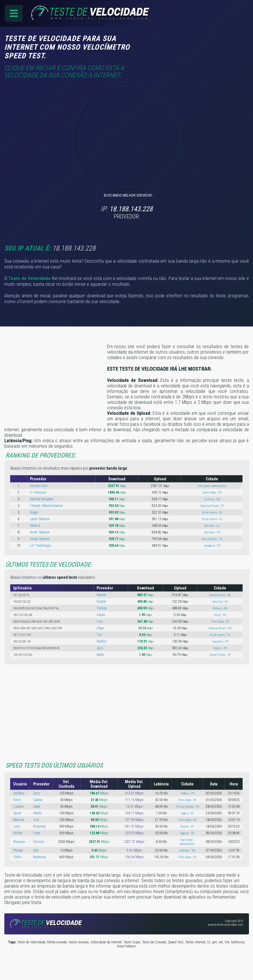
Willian (18, 833)
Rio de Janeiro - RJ (212, 513)
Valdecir (19, 793)
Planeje (18, 850)
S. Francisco (38, 492)
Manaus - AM (220, 608)
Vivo (100, 621)
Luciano (19, 807)
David (17, 813)
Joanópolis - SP (212, 546)
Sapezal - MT (187, 833)
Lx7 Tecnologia (40, 546)
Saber (100, 655)
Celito (17, 857)
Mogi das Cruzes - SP (212, 506)
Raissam (19, 842)
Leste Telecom (40, 519)
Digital (101, 602)
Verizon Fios (39, 486)
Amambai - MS (187, 851)
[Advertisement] (200, 42)
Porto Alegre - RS (220, 622)
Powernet (40, 826)
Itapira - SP (187, 813)
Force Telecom (40, 539)
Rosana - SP (187, 827)
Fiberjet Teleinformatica (46, 506)
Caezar (38, 800)
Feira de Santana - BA (187, 807)
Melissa (19, 820)
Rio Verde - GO (212, 526)
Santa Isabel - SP (212, 493)
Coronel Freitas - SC (220, 655)
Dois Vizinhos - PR (212, 539)
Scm (36, 850)
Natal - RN (220, 615)
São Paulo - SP (212, 532)
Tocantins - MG (212, 499)
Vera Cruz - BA (220, 602)
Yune (37, 833)
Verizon (39, 842)
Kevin (17, 800)
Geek (37, 807)
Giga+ (34, 512)
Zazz (100, 648)
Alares (101, 615)
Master (101, 595)
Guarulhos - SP (220, 642)
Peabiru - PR (220, 648)
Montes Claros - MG (220, 595)
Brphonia (40, 857)
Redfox (102, 641)
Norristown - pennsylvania (212, 486)
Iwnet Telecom (40, 532)
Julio (17, 826)
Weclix (38, 813)
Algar (100, 628)
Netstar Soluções (42, 499)
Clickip (102, 608)
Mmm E (35, 526)
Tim (99, 635)
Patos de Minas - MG (220, 628)
